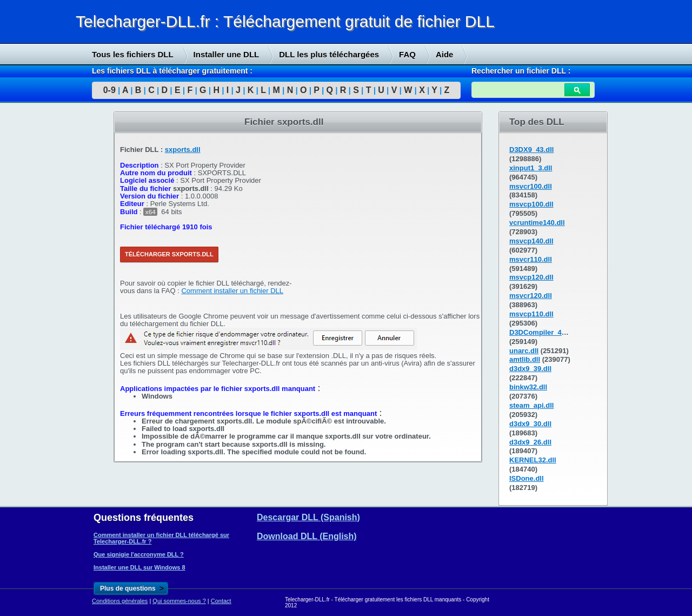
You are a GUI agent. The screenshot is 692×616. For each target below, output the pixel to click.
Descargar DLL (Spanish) (308, 517)
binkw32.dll (528, 387)
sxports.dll (183, 150)
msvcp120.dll (531, 277)
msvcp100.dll (531, 204)
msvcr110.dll (531, 259)
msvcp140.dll (531, 241)
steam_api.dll (531, 405)
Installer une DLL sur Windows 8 (139, 567)
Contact (221, 601)
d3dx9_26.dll (530, 442)
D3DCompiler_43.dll (543, 332)
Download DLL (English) (307, 536)
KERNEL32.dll (533, 460)
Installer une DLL (227, 54)
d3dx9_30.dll (530, 424)
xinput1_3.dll (531, 168)
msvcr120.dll (531, 296)
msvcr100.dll (531, 186)
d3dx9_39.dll (530, 369)
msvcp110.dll (531, 314)
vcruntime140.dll (537, 223)
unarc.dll (524, 351)
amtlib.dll (525, 359)
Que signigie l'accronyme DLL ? (139, 554)
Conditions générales (120, 601)
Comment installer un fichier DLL (232, 291)
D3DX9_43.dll (531, 150)
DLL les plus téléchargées (329, 54)
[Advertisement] (81, 276)
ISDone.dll (527, 478)
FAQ (407, 54)
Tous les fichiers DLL (133, 54)
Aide (445, 54)
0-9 (109, 90)
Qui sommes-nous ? (179, 601)
